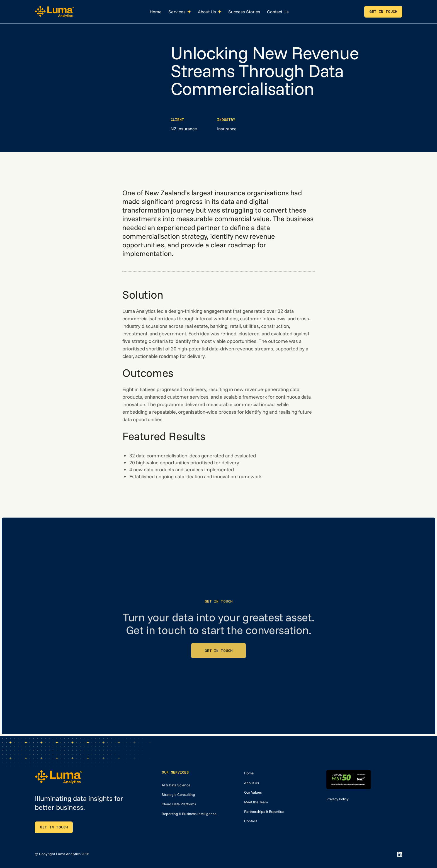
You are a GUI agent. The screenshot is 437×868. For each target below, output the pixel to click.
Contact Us (278, 12)
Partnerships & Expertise (264, 811)
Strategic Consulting (178, 794)
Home (156, 12)
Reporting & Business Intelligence (189, 814)
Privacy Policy (337, 799)
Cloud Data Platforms (179, 804)
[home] (54, 12)
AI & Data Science (176, 785)
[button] (180, 12)
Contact (251, 821)
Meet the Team (256, 802)
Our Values (253, 792)
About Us (252, 783)
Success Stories (244, 12)
